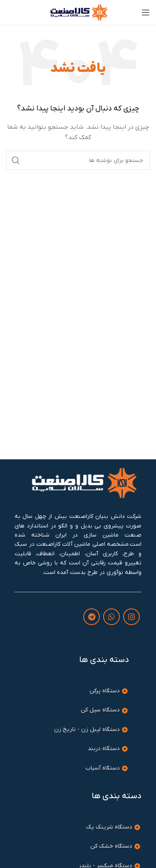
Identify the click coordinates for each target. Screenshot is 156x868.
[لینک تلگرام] (92, 617)
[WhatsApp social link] (111, 617)
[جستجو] (78, 160)
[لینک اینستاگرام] (131, 617)
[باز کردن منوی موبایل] (146, 12)
